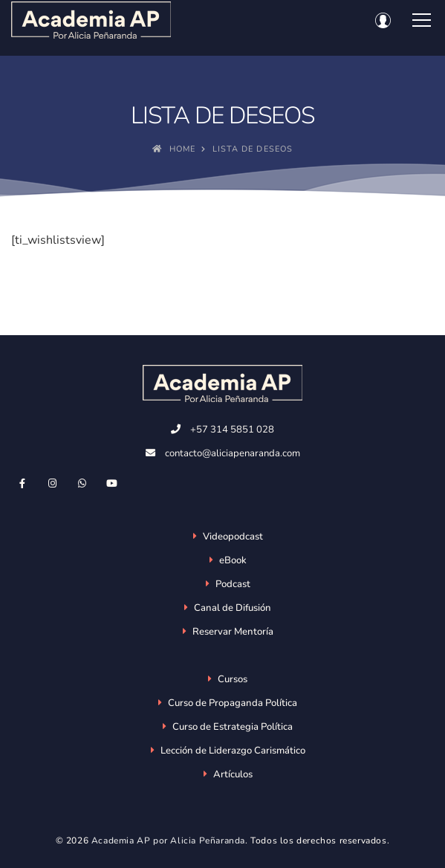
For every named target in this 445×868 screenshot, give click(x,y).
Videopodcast (233, 537)
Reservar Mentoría (233, 632)
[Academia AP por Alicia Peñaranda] (91, 20)
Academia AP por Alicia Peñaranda (168, 841)
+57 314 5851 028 (232, 430)
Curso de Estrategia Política (233, 727)
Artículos (233, 774)
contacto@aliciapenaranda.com (233, 453)
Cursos (233, 679)
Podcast (233, 584)
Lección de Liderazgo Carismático (233, 751)
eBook (233, 560)
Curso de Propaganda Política (233, 703)
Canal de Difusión (233, 608)
